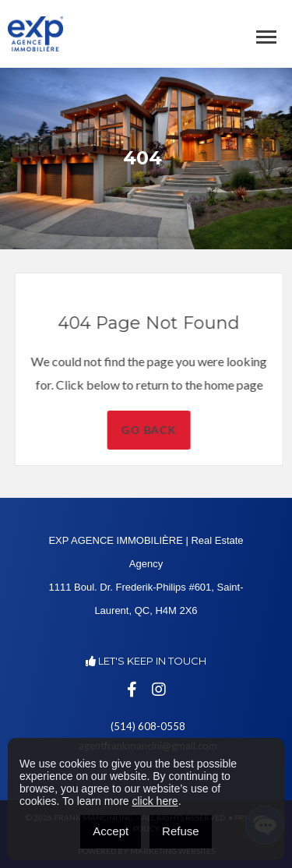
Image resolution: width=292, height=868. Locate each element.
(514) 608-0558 (148, 726)
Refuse (181, 831)
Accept (111, 831)
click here (155, 801)
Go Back (164, 430)
